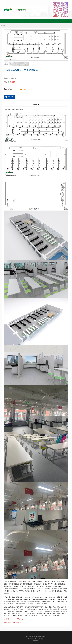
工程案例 (13, 82)
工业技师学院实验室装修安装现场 (14, 109)
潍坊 (42, 639)
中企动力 (37, 639)
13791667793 (20, 89)
